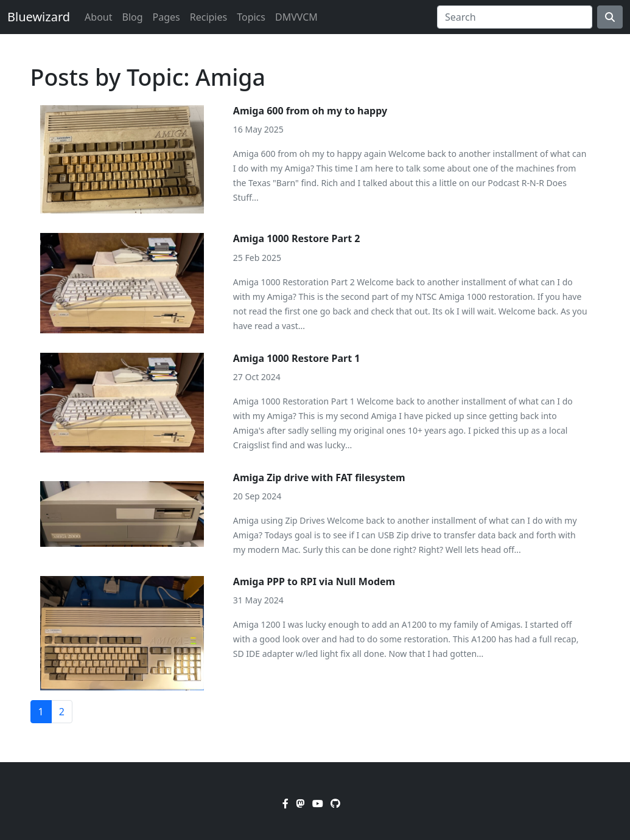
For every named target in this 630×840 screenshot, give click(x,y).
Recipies (208, 17)
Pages (166, 17)
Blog (132, 17)
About (98, 17)
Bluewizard (39, 17)
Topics (251, 17)
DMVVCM (296, 17)
